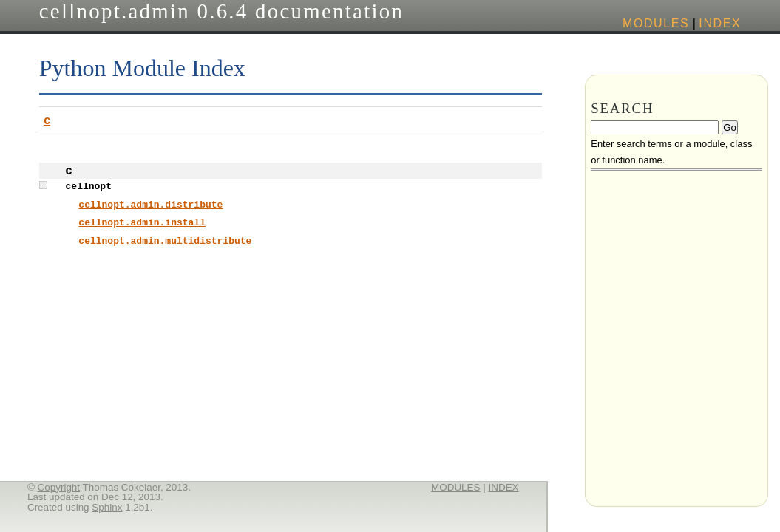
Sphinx (107, 507)
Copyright (59, 487)
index (720, 23)
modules (656, 23)
